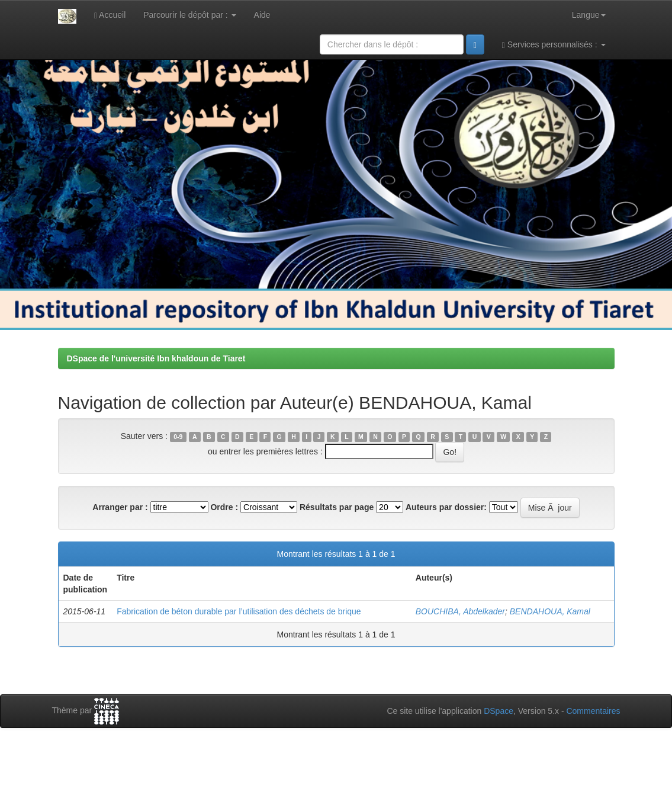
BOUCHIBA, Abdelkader (460, 611)
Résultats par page (337, 507)
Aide (262, 15)
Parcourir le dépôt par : (189, 15)
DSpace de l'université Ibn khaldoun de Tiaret (156, 358)
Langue (589, 15)
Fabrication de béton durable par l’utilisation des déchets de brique (239, 611)
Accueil (110, 15)
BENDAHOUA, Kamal (550, 611)
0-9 (178, 437)
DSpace (499, 711)
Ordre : (224, 507)
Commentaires (593, 711)
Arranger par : (120, 507)
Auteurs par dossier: (446, 507)
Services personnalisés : (554, 45)
